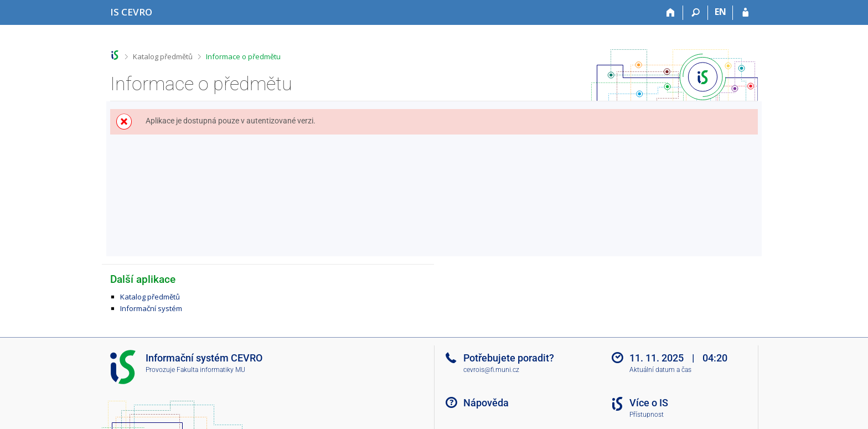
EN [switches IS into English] (720, 12)
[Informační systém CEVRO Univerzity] (131, 12)
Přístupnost (647, 415)
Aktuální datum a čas (660, 370)
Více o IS (649, 403)
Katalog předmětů (163, 56)
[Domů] (671, 13)
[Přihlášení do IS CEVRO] (745, 13)
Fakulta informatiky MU (211, 370)
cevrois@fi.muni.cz (491, 370)
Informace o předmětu (243, 56)
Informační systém (151, 308)
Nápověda (486, 403)
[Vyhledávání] (696, 13)
